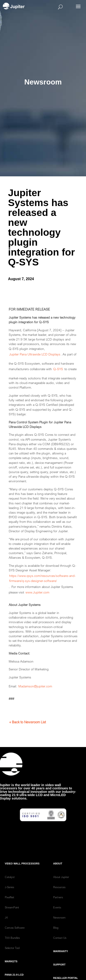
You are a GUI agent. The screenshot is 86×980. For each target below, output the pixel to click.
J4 (6, 926)
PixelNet (10, 906)
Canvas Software (15, 936)
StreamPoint (12, 916)
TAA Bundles (12, 946)
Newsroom (59, 926)
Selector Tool (12, 956)
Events (57, 916)
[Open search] (50, 7)
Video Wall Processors (22, 872)
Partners (58, 906)
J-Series (10, 896)
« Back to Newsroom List (28, 722)
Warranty (61, 960)
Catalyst (10, 885)
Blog (56, 936)
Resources (59, 896)
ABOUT (58, 872)
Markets (11, 970)
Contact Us (60, 946)
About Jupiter (61, 885)
